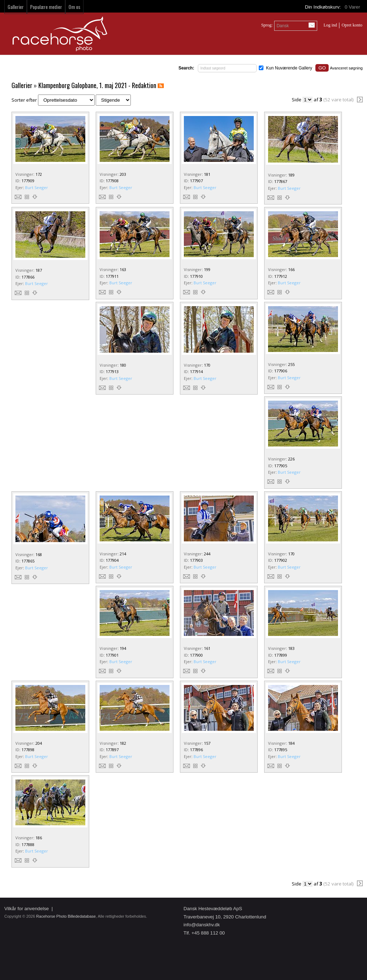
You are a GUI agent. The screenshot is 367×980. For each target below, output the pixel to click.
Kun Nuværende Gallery (289, 68)
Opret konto (352, 25)
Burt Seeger (37, 187)
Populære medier (46, 7)
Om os (74, 7)
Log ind (330, 25)
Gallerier (16, 7)
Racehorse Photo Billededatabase (66, 916)
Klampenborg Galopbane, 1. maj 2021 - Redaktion (97, 85)
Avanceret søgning (346, 68)
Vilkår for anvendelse (27, 909)
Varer (353, 7)
